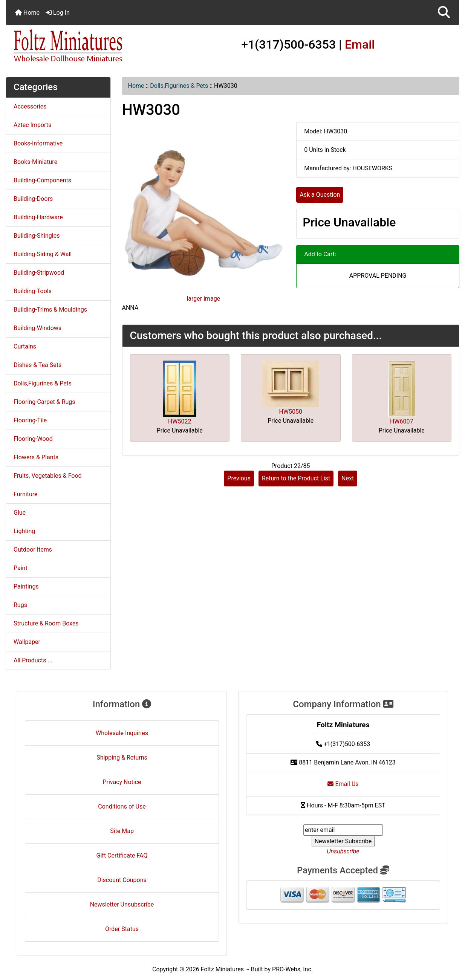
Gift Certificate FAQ (122, 855)
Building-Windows (37, 328)
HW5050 (291, 412)
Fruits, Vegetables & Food (48, 476)
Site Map (122, 831)
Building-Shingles (37, 236)
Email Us (343, 784)
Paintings (26, 586)
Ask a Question (320, 195)
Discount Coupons (122, 880)
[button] (444, 13)
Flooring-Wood (33, 439)
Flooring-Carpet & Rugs (44, 402)
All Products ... (33, 660)
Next (348, 478)
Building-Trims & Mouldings (50, 310)
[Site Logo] (82, 46)
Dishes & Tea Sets (37, 365)
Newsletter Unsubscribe (122, 904)
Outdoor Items (33, 550)
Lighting (24, 531)
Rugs (20, 605)
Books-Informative (38, 143)
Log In (58, 13)
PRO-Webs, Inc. (292, 969)
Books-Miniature (35, 162)
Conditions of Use (122, 806)
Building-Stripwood (39, 273)
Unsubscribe (343, 851)
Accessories (30, 106)
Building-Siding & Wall (43, 254)
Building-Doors (33, 199)
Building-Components (42, 180)
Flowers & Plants (36, 457)
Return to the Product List (296, 478)
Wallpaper (27, 642)
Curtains (25, 346)
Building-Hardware (38, 217)
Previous (239, 478)
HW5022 (180, 421)
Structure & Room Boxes (46, 623)
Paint (21, 568)
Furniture (25, 494)
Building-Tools (33, 291)
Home (27, 13)
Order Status (122, 929)
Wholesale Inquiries (122, 733)
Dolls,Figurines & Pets (179, 86)
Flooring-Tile (30, 420)
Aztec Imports (32, 125)
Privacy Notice (122, 782)
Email (360, 44)
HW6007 (402, 421)
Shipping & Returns (122, 758)
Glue (20, 513)
